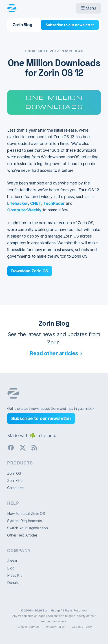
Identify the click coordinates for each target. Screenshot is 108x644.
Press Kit (14, 575)
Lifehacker (18, 203)
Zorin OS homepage (13, 393)
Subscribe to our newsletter (70, 25)
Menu (88, 8)
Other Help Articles (22, 535)
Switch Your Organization (27, 528)
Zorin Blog (22, 25)
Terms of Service (28, 627)
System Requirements (25, 521)
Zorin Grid (15, 481)
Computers (16, 488)
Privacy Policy (55, 627)
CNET (36, 203)
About (12, 561)
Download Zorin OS (30, 271)
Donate (13, 583)
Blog (11, 568)
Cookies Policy (82, 627)
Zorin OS (14, 473)
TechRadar (54, 203)
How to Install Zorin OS (26, 513)
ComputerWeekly (24, 210)
